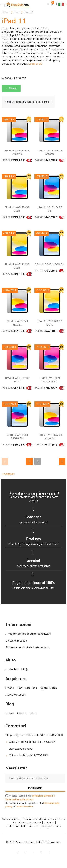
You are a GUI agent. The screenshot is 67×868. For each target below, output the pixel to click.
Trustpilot (8, 474)
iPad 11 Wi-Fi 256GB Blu (50, 209)
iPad (17, 12)
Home (6, 12)
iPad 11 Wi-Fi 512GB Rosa (17, 380)
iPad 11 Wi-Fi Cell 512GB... (17, 323)
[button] (48, 4)
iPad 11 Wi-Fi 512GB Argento (50, 437)
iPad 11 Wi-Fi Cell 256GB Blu (17, 437)
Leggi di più (35, 64)
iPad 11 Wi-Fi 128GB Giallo (17, 266)
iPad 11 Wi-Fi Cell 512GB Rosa (50, 380)
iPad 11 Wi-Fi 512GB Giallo (50, 323)
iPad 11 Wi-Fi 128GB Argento (17, 152)
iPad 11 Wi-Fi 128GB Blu (50, 264)
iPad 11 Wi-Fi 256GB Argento (50, 152)
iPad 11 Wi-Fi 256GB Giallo (17, 209)
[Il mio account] (56, 4)
